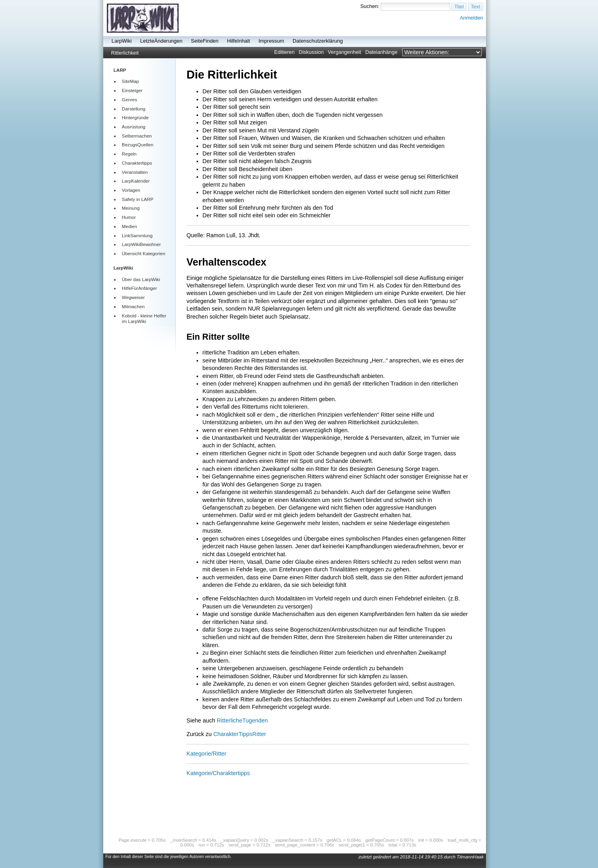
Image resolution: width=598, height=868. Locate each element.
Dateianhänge (381, 52)
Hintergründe (135, 117)
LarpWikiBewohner (142, 244)
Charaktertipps (137, 163)
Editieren (284, 52)
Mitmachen (133, 306)
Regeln (129, 154)
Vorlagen (131, 190)
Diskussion (311, 52)
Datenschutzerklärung (318, 41)
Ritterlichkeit (125, 53)
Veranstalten (135, 172)
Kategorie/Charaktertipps (218, 773)
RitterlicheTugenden (242, 720)
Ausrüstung (134, 127)
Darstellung (134, 109)
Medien (130, 226)
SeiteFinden (205, 41)
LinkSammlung (137, 235)
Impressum (271, 41)
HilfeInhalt (238, 41)
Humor (129, 217)
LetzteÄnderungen (161, 41)
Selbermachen (137, 136)
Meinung (131, 208)
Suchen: (370, 6)
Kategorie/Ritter (207, 754)
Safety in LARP (138, 199)
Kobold (129, 316)
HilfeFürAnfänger (140, 288)
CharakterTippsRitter (240, 734)
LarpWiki (122, 41)
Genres (130, 99)
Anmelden (471, 18)
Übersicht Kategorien (144, 253)
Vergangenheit (344, 52)
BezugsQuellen (138, 145)
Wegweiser (133, 297)
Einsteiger (132, 90)
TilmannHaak (470, 857)
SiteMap (131, 81)
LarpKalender (136, 181)
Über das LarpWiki (141, 279)
